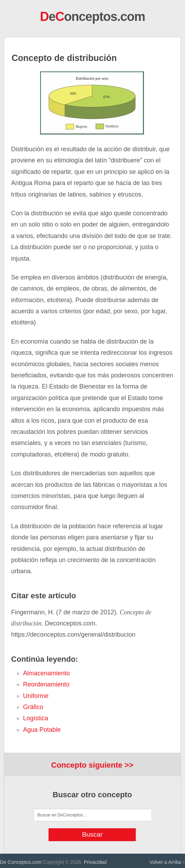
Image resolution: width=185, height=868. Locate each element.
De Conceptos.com (21, 862)
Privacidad (95, 862)
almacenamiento (46, 673)
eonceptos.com (92, 17)
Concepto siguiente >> (92, 765)
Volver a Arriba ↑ (167, 862)
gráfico (33, 707)
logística (36, 718)
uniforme (36, 696)
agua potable (42, 730)
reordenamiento (46, 684)
